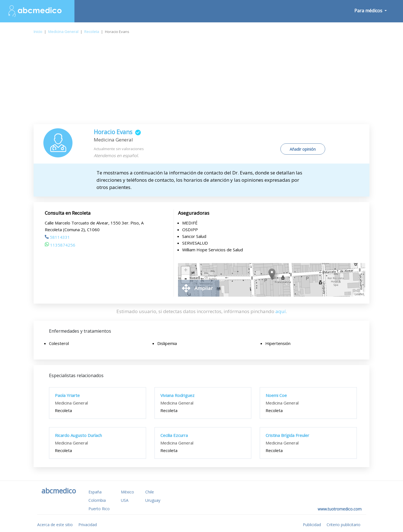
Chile (150, 492)
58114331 (57, 237)
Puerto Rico (99, 509)
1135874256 (60, 245)
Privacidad (88, 525)
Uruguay (153, 500)
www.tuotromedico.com (340, 509)
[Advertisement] (201, 82)
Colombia (97, 500)
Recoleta (92, 32)
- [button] (186, 279)
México (127, 492)
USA (125, 500)
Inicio (38, 32)
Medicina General (63, 32)
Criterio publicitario (344, 525)
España (95, 492)
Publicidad (312, 525)
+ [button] (186, 271)
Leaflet (359, 294)
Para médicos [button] (369, 11)
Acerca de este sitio (55, 525)
